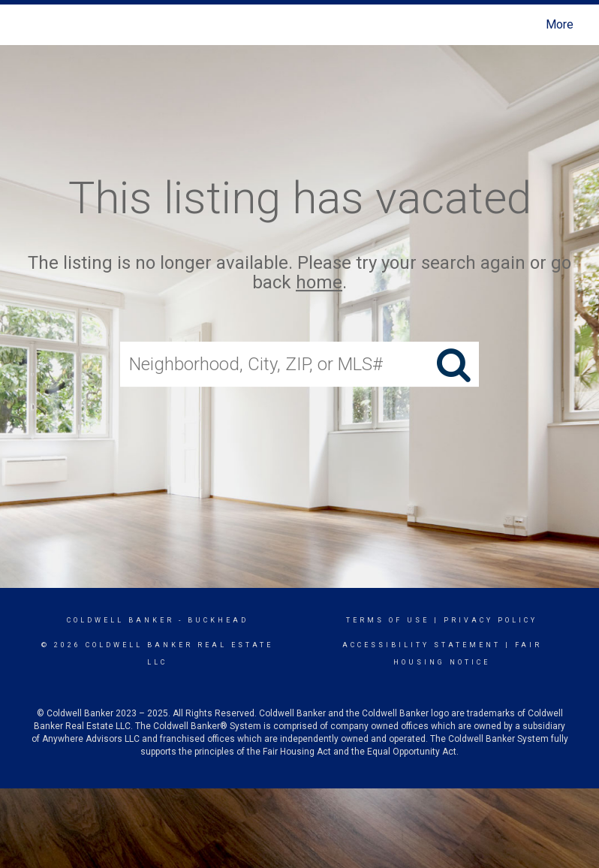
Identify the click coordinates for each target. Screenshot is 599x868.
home (319, 283)
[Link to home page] (26, 25)
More (560, 24)
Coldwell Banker (120, 620)
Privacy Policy (491, 620)
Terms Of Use (388, 620)
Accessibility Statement (421, 645)
